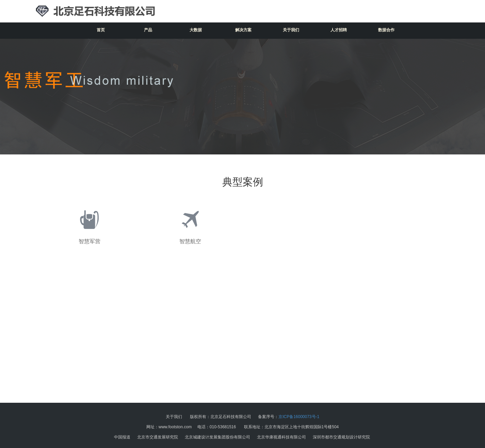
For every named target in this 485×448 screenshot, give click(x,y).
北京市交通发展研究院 (158, 437)
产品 (148, 30)
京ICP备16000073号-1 (299, 417)
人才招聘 (339, 30)
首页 (101, 30)
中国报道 (122, 437)
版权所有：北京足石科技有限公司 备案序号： (242, 417)
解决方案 (243, 30)
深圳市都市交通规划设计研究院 (341, 437)
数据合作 (386, 30)
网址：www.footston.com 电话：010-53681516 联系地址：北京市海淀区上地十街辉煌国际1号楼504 (242, 427)
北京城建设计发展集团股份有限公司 (217, 437)
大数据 (196, 30)
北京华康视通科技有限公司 (281, 437)
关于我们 (291, 30)
